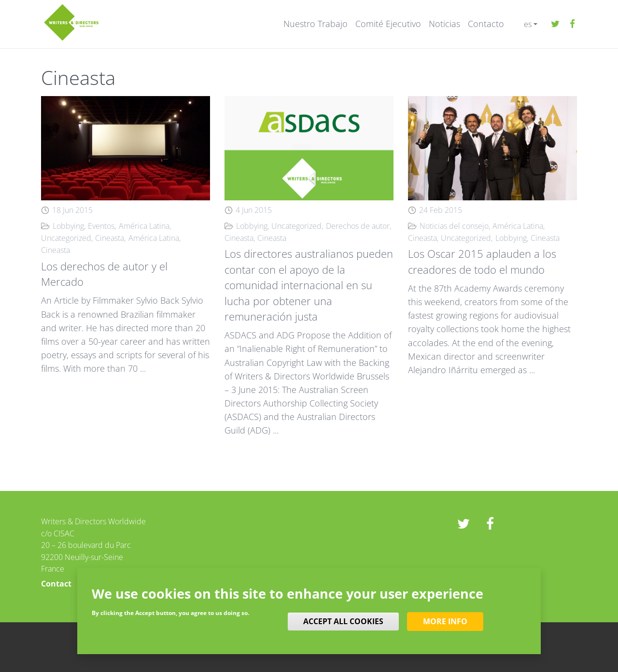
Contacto (486, 24)
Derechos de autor (358, 226)
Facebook (572, 24)
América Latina (144, 226)
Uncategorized (66, 238)
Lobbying (68, 226)
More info (445, 621)
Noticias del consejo (454, 226)
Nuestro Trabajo (316, 24)
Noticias (444, 24)
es (528, 24)
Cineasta (110, 238)
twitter (555, 24)
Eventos (101, 226)
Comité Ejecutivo (388, 24)
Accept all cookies (343, 621)
